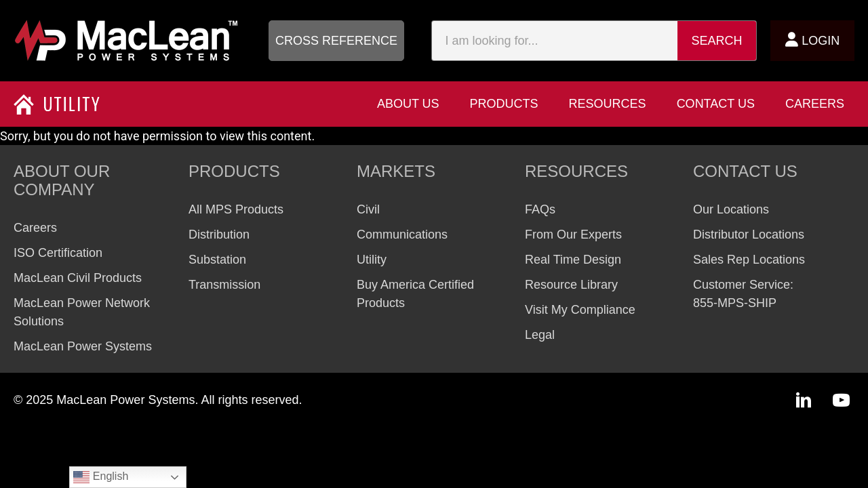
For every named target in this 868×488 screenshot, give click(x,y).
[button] (336, 41)
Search (717, 41)
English (101, 477)
